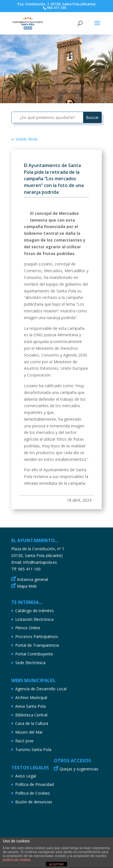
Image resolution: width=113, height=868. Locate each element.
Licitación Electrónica (34, 619)
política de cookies (17, 860)
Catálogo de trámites (35, 611)
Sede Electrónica (30, 663)
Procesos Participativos (37, 636)
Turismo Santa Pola (33, 749)
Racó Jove (24, 741)
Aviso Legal (26, 776)
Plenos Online (28, 628)
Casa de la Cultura (32, 723)
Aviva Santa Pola (30, 706)
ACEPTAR (56, 864)
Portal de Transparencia (37, 645)
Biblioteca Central (31, 715)
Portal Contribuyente (34, 654)
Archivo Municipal (31, 697)
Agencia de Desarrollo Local (41, 689)
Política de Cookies (33, 793)
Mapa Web (27, 586)
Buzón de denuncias (34, 802)
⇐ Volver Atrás (25, 139)
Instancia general (32, 579)
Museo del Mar (29, 732)
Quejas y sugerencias (79, 769)
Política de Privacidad (35, 784)
